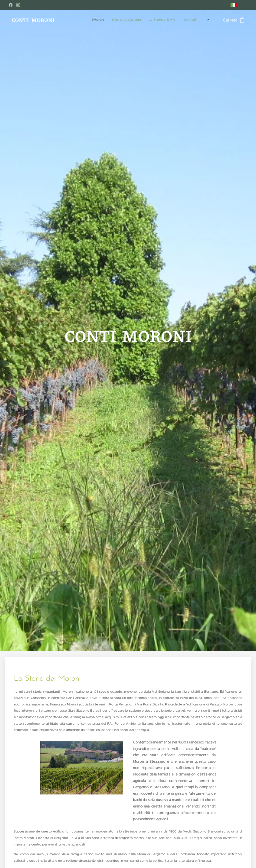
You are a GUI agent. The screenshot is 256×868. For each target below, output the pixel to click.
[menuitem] (177, 20)
